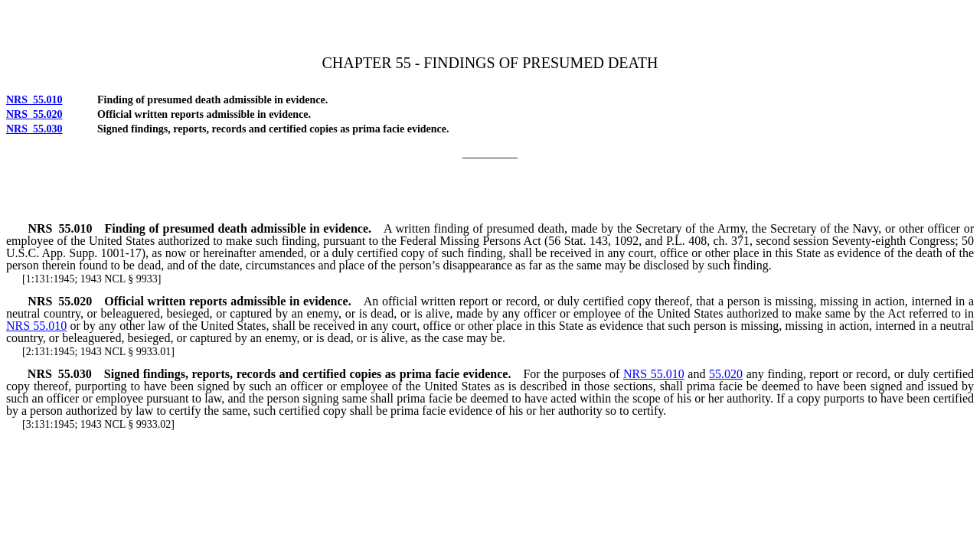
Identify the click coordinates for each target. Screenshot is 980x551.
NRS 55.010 (34, 100)
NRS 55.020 (34, 114)
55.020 (726, 374)
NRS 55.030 (34, 129)
